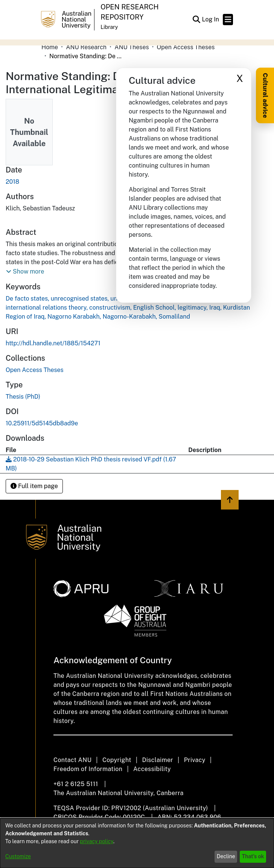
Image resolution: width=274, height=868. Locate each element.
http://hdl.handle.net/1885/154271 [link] (53, 343)
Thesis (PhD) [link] (23, 397)
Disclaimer (158, 760)
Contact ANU (72, 760)
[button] (196, 20)
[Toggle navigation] (228, 20)
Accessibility (152, 769)
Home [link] (50, 47)
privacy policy (97, 841)
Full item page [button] (34, 486)
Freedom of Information (88, 769)
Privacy (195, 760)
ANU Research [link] (86, 47)
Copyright (117, 760)
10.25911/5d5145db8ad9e (42, 423)
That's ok (253, 856)
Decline (226, 856)
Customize (18, 856)
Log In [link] (211, 19)
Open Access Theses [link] (186, 47)
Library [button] (109, 27)
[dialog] (137, 843)
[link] (35, 370)
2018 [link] (12, 182)
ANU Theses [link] (132, 47)
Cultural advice (265, 95)
